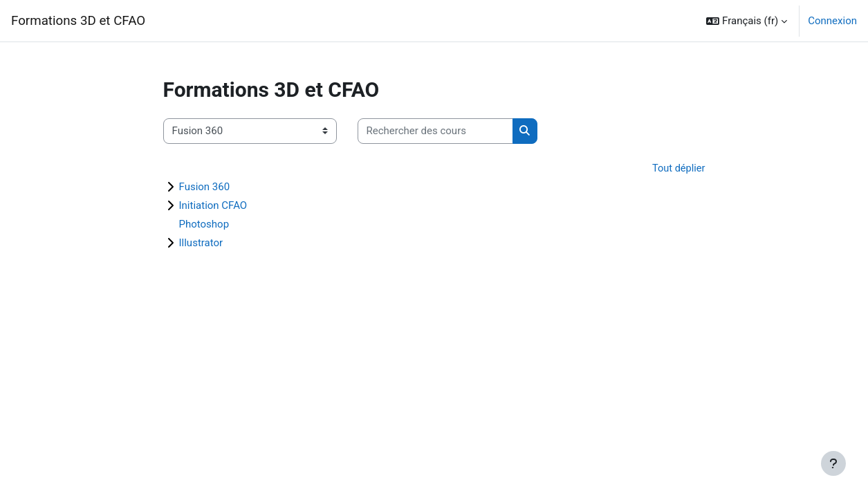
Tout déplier (678, 169)
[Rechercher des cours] (435, 131)
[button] (747, 21)
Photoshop (204, 225)
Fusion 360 (205, 187)
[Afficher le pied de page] (833, 463)
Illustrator (201, 243)
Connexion (832, 21)
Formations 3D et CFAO (78, 21)
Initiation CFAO (213, 206)
